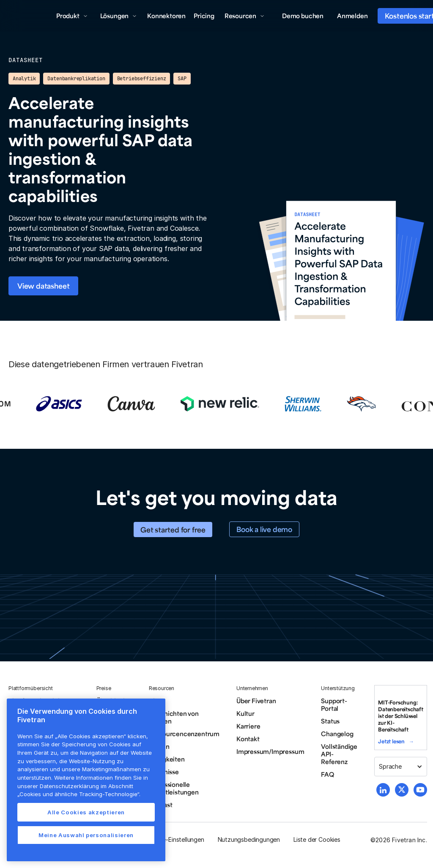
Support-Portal (334, 704)
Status (330, 721)
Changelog (337, 734)
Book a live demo (264, 529)
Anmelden (352, 16)
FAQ (327, 774)
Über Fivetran (256, 701)
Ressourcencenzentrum (184, 734)
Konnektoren (166, 16)
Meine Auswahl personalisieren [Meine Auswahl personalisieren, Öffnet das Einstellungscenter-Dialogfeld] (86, 835)
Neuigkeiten (167, 759)
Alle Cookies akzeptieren (86, 812)
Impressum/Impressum (270, 751)
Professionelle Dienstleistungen (174, 788)
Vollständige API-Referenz (339, 754)
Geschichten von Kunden (174, 717)
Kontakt (248, 739)
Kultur (245, 713)
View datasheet (43, 286)
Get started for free (173, 530)
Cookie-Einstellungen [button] (175, 839)
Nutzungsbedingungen (249, 839)
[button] (72, 16)
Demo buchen (303, 16)
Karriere (248, 726)
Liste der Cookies (317, 839)
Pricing (204, 16)
